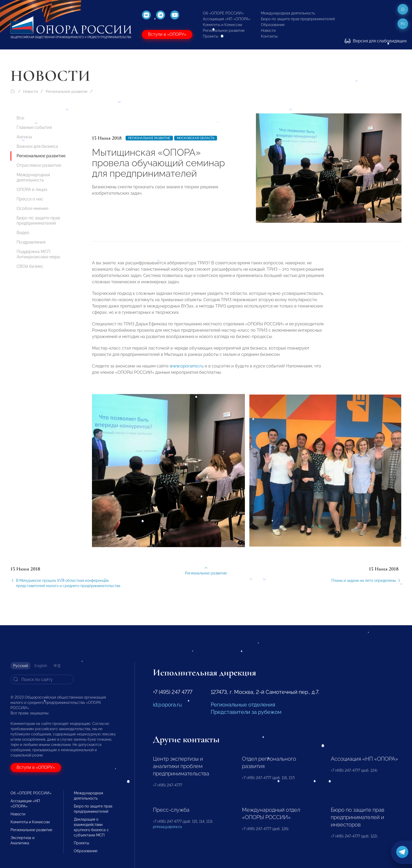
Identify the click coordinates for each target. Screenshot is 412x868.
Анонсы (24, 137)
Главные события (34, 127)
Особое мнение (32, 208)
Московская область (196, 138)
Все (20, 118)
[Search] (42, 679)
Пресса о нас (30, 199)
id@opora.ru (167, 705)
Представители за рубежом (246, 712)
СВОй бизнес (30, 266)
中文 (57, 666)
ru (403, 24)
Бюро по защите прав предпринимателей (298, 19)
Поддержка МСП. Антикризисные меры (38, 254)
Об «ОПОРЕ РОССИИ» (223, 13)
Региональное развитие (224, 31)
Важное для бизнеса (37, 146)
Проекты (210, 36)
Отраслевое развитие (39, 165)
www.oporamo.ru (187, 370)
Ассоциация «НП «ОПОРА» (227, 19)
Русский (20, 666)
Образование (273, 25)
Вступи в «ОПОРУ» (167, 34)
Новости (268, 31)
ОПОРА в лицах (32, 190)
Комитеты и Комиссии (222, 25)
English (41, 666)
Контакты (269, 36)
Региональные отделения (243, 705)
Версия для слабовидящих (376, 41)
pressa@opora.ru (167, 827)
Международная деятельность (288, 13)
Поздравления (31, 242)
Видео (23, 233)
